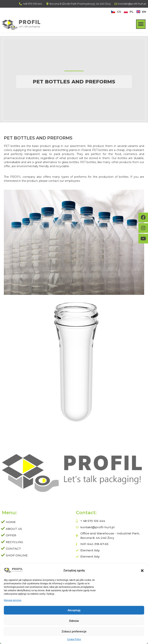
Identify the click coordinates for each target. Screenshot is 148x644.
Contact (13, 549)
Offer (12, 535)
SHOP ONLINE (17, 555)
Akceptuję (74, 611)
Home (11, 522)
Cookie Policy (74, 640)
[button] (142, 571)
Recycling (14, 542)
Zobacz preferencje (74, 632)
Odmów (74, 621)
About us (14, 529)
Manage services (13, 601)
